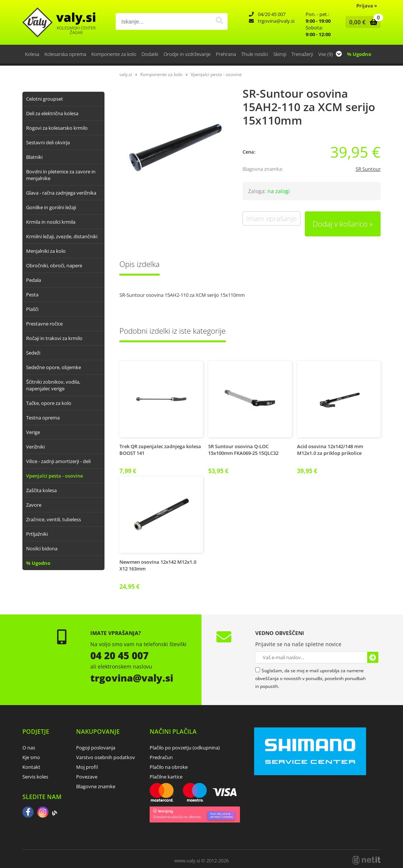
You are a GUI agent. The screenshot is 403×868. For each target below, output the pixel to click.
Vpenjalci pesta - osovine (54, 476)
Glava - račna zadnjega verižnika (61, 193)
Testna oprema (43, 418)
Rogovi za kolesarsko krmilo (57, 128)
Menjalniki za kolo (46, 251)
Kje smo (31, 757)
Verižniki (35, 447)
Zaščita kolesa (41, 490)
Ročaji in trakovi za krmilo (54, 338)
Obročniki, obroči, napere (54, 265)
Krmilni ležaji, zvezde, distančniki (62, 236)
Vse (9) (330, 54)
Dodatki (150, 54)
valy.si (126, 74)
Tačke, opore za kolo (49, 403)
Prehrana (226, 54)
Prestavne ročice (44, 324)
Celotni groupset (45, 99)
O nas (29, 748)
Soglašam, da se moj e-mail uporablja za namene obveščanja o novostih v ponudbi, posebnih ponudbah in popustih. (310, 678)
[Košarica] (361, 22)
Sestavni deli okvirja (48, 142)
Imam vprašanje (272, 218)
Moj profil (87, 767)
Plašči (32, 309)
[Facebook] (28, 813)
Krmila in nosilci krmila (51, 222)
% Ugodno (359, 54)
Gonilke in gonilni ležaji (51, 207)
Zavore (34, 505)
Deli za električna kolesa (52, 113)
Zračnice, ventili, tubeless (54, 519)
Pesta (32, 295)
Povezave (87, 777)
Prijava (367, 6)
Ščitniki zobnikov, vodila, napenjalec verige (53, 385)
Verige (33, 432)
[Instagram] (43, 813)
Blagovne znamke (96, 786)
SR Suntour (368, 169)
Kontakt (31, 767)
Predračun (161, 757)
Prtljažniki (37, 534)
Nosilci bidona (42, 548)
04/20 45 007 (272, 14)
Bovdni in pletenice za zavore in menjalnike (61, 175)
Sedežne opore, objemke (54, 367)
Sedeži (33, 353)
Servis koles (35, 777)
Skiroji (280, 54)
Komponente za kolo (114, 54)
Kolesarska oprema (65, 54)
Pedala (34, 280)
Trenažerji (302, 54)
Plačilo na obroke (169, 767)
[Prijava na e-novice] (373, 657)
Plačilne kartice (166, 777)
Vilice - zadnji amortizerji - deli (58, 461)
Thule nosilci (254, 54)
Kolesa (32, 54)
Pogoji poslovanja (96, 748)
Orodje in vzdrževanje (187, 54)
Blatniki (34, 157)
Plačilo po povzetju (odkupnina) (185, 748)
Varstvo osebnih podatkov (106, 757)
